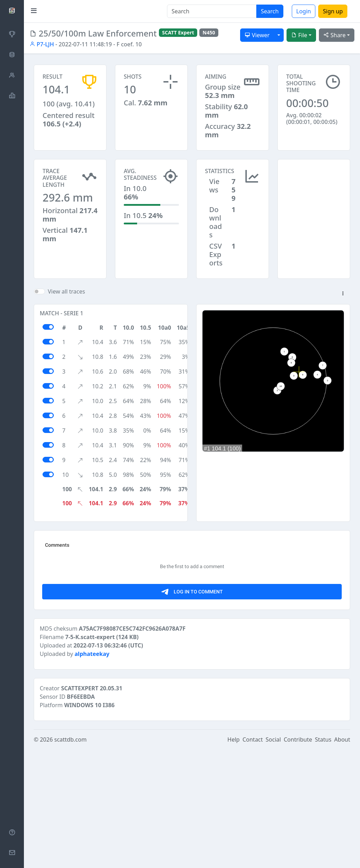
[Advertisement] (314, 194)
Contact (253, 858)
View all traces (66, 291)
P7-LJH (42, 44)
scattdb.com (70, 858)
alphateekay (92, 772)
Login (304, 11)
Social (273, 858)
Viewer (257, 35)
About (342, 858)
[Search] (212, 11)
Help (234, 858)
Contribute (298, 858)
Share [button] (335, 35)
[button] (343, 294)
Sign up (333, 11)
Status (323, 858)
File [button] (299, 35)
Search (270, 11)
